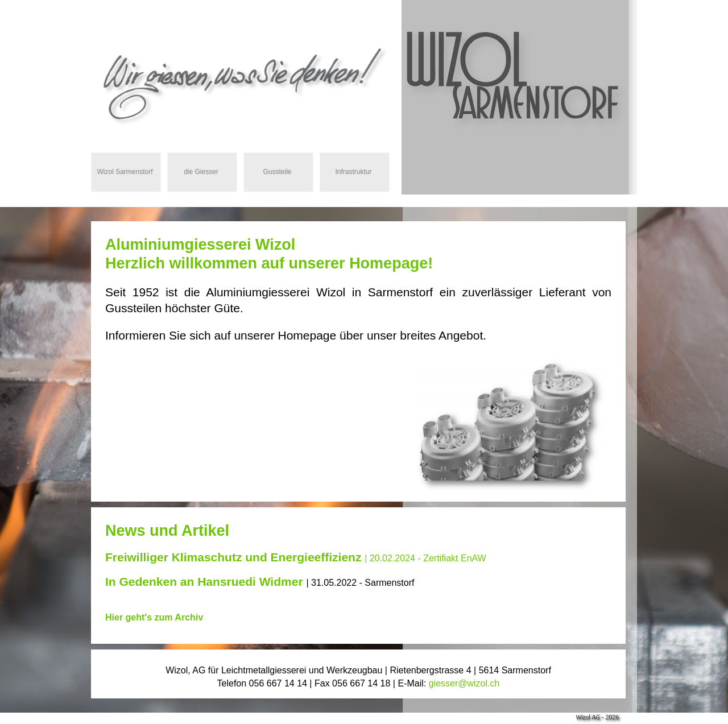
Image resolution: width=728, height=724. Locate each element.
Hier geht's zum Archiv (154, 617)
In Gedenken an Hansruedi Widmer (204, 582)
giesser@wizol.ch (464, 683)
